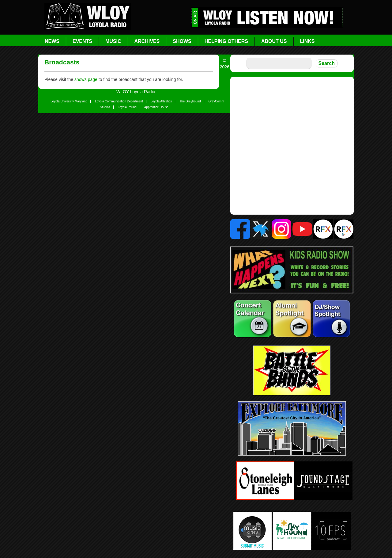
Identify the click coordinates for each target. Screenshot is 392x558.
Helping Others (226, 41)
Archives (147, 41)
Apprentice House (156, 107)
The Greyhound (190, 101)
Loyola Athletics (161, 101)
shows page (86, 79)
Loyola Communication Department (119, 101)
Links (307, 41)
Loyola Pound (127, 107)
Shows (182, 41)
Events (82, 41)
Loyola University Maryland (69, 101)
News (52, 41)
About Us (274, 41)
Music (113, 41)
